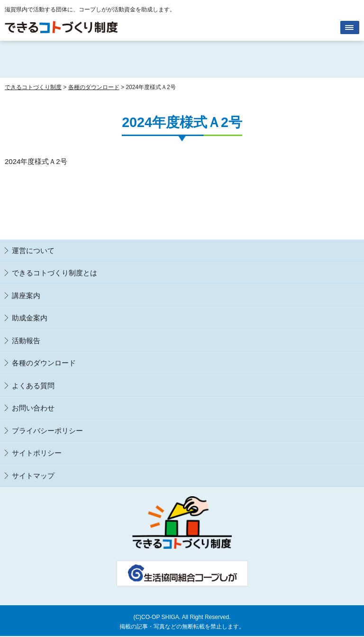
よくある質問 (33, 386)
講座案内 (26, 296)
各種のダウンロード (44, 363)
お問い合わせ (33, 408)
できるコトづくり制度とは (55, 273)
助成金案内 (30, 318)
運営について (33, 250)
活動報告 (26, 341)
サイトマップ (33, 476)
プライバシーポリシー (47, 431)
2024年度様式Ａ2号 (36, 161)
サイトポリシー (37, 453)
